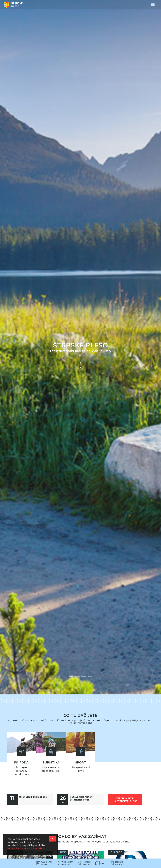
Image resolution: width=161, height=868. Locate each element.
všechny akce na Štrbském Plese (125, 799)
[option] (80, 347)
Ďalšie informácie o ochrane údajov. (26, 848)
